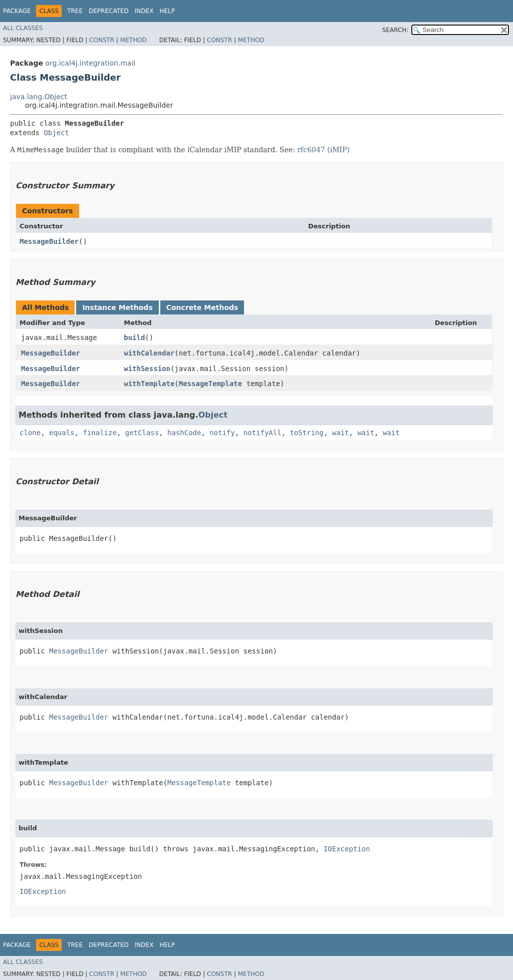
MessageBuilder (49, 241)
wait (341, 433)
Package (17, 11)
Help (167, 11)
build (134, 338)
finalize (99, 433)
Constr (102, 40)
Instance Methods (117, 307)
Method (134, 40)
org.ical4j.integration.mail (90, 63)
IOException (347, 849)
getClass (142, 433)
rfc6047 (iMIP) (323, 150)
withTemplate (149, 384)
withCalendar (149, 353)
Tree (75, 11)
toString (307, 433)
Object (56, 133)
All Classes (23, 28)
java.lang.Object (39, 97)
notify (222, 433)
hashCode (184, 433)
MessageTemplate (210, 384)
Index (144, 11)
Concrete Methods (202, 307)
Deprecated (109, 11)
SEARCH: (396, 30)
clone (30, 433)
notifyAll (263, 433)
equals (62, 433)
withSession (147, 369)
